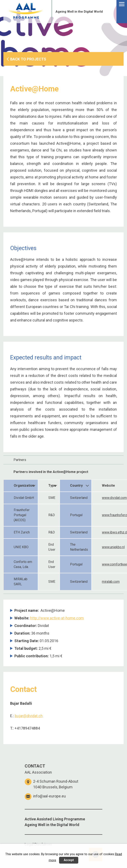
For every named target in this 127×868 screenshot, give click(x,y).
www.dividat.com (114, 498)
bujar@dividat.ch (29, 716)
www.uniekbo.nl (113, 547)
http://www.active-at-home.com (57, 618)
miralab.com (111, 582)
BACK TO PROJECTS (28, 59)
